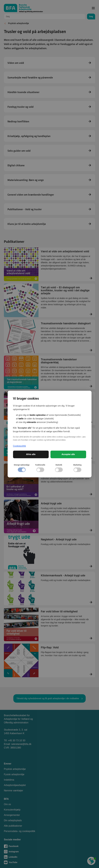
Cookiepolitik (20, 446)
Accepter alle (68, 454)
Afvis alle (31, 454)
